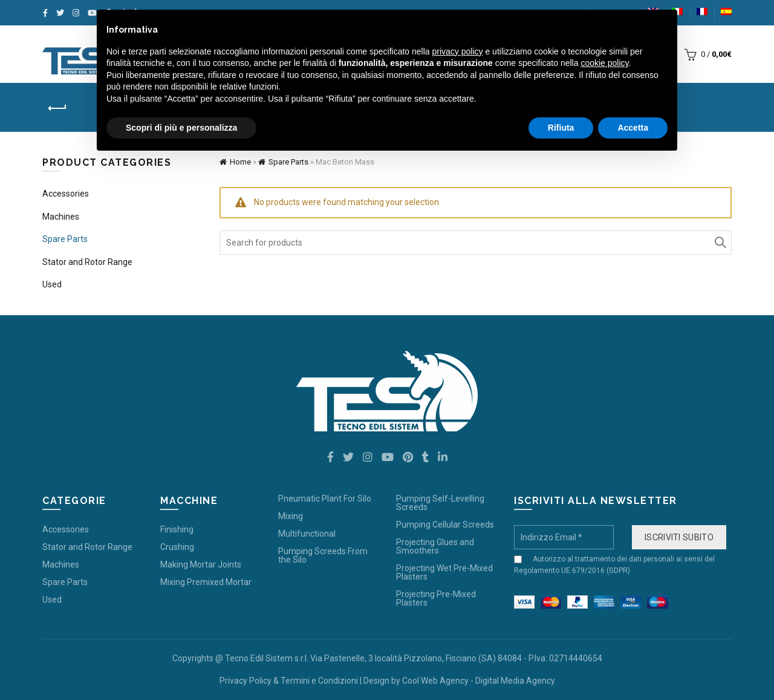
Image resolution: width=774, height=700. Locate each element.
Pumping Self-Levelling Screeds (440, 503)
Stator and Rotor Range (87, 262)
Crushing (177, 547)
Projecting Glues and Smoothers (435, 546)
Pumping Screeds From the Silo (323, 555)
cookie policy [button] (604, 63)
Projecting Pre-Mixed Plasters (436, 598)
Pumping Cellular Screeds (445, 525)
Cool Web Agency (435, 681)
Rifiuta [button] (561, 128)
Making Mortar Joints (201, 564)
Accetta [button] (633, 128)
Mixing (291, 516)
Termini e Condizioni (319, 681)
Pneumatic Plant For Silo (325, 499)
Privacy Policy (246, 681)
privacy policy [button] (458, 51)
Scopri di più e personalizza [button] (181, 128)
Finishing (177, 529)
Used (52, 284)
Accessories (66, 194)
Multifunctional (307, 534)
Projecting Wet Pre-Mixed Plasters (444, 572)
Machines (61, 217)
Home (240, 162)
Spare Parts (288, 162)
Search (720, 243)
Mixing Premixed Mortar (206, 582)
